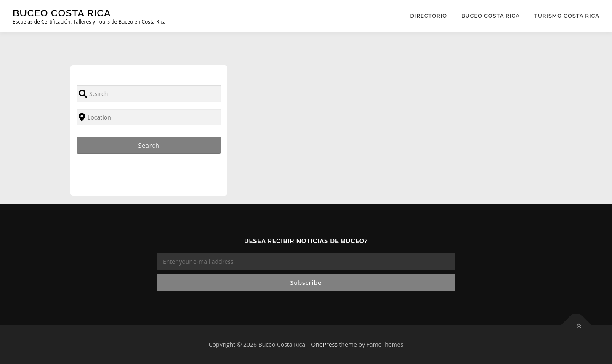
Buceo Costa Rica (62, 13)
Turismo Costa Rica (567, 16)
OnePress (324, 344)
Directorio (429, 16)
